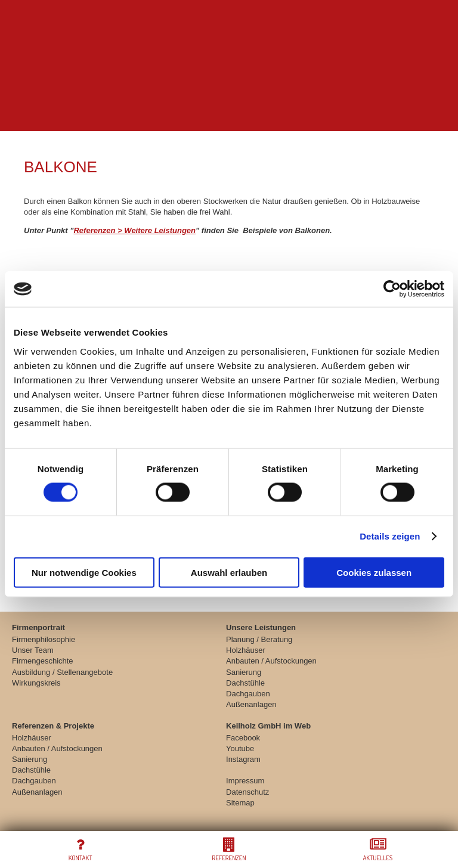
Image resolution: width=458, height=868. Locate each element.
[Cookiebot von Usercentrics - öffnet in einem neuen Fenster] (392, 289)
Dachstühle (245, 683)
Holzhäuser (246, 650)
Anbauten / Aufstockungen (271, 661)
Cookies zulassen (374, 572)
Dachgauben (248, 694)
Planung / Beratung (259, 639)
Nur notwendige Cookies (84, 572)
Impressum (245, 781)
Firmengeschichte (43, 661)
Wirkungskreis (36, 683)
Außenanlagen (251, 704)
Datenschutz (247, 792)
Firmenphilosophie (44, 639)
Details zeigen (390, 536)
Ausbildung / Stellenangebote (62, 672)
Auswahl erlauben (229, 572)
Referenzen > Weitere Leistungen (134, 230)
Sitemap (240, 803)
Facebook (243, 738)
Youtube (240, 748)
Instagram (243, 759)
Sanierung (244, 672)
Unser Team (33, 650)
